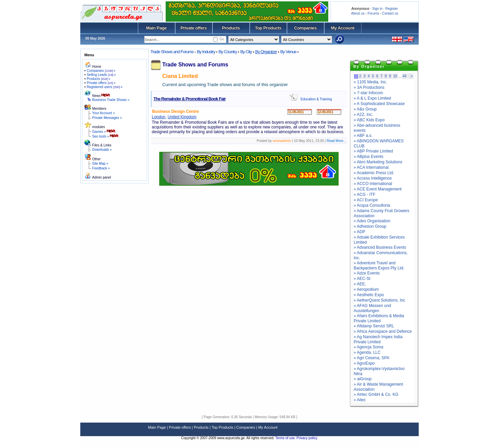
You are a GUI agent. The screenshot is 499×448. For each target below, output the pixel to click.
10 (395, 76)
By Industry (206, 52)
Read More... (336, 141)
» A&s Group (365, 109)
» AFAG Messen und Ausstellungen (372, 308)
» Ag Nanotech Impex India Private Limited (378, 339)
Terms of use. (286, 438)
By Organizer (266, 52)
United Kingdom (182, 117)
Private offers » (101, 83)
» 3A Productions (369, 87)
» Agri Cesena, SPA (371, 358)
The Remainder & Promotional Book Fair (190, 99)
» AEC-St (362, 279)
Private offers (194, 28)
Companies (305, 28)
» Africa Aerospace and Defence (383, 331)
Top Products (268, 28)
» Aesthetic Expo (369, 295)
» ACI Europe (366, 200)
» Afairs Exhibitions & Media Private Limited (379, 318)
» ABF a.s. (363, 136)
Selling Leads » (101, 75)
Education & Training (316, 99)
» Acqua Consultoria (372, 205)
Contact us (390, 13)
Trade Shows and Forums (172, 52)
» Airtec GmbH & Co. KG (376, 394)
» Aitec (360, 400)
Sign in (377, 9)
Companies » (101, 71)
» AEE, (360, 284)
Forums (373, 13)
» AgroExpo (364, 363)
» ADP (359, 232)
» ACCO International (373, 184)
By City (246, 52)
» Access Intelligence (373, 178)
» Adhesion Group (370, 226)
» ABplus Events (368, 157)
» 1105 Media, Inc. (370, 82)
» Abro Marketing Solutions (378, 162)
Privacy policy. (307, 438)
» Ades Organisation (372, 221)
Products (231, 28)
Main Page (156, 28)
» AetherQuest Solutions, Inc (379, 300)
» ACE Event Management (378, 189)
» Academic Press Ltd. (374, 173)
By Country (228, 52)
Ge (222, 39)
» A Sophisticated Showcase (379, 104)
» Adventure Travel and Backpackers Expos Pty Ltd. (379, 266)
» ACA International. (372, 167)
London (159, 117)
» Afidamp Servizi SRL (374, 326)
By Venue (288, 52)
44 (405, 76)
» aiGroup (363, 379)
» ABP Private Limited (373, 151)
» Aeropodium (366, 289)
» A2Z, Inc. (363, 115)
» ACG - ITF (365, 195)
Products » (99, 79)
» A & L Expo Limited (372, 98)
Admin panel (102, 177)
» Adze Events (367, 273)
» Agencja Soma (368, 347)
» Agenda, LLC (367, 352)
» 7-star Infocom (368, 93)
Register (391, 9)
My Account (343, 28)
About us (358, 13)
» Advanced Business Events (380, 247)
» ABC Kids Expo (369, 120)
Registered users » (105, 87)
